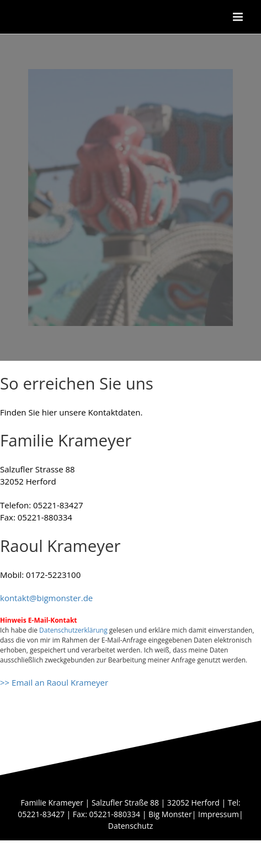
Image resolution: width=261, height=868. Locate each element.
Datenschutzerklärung (73, 630)
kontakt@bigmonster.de (46, 598)
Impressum (219, 814)
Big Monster (170, 814)
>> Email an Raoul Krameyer (54, 682)
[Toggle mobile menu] (239, 17)
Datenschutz (130, 826)
